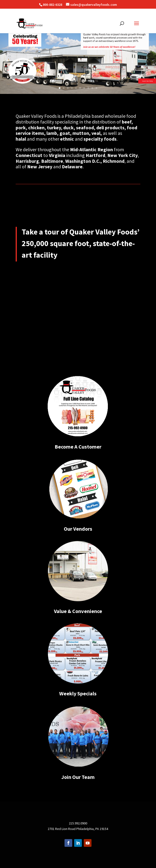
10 (96, 88)
